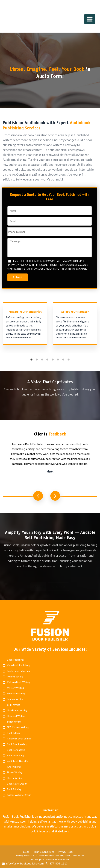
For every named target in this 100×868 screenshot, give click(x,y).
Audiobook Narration (18, 761)
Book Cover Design (17, 784)
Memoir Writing (15, 677)
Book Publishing (15, 660)
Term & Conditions (44, 852)
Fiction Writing (15, 772)
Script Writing (14, 722)
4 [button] (47, 360)
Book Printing (14, 789)
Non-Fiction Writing (17, 710)
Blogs (26, 852)
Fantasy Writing (15, 699)
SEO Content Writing (18, 727)
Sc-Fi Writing (14, 705)
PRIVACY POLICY (18, 265)
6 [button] (58, 360)
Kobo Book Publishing (18, 665)
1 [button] (31, 360)
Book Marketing (15, 755)
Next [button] (55, 496)
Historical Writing (16, 693)
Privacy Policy (66, 852)
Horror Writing (15, 778)
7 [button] (63, 360)
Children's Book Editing (19, 739)
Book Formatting (16, 750)
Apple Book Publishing (19, 671)
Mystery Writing (15, 688)
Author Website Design (19, 795)
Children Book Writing (18, 682)
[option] (25, 325)
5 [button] (53, 360)
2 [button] (37, 360)
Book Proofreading (17, 744)
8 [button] (69, 360)
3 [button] (42, 360)
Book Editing (14, 733)
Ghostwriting (14, 767)
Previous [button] (38, 496)
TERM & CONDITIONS (44, 265)
